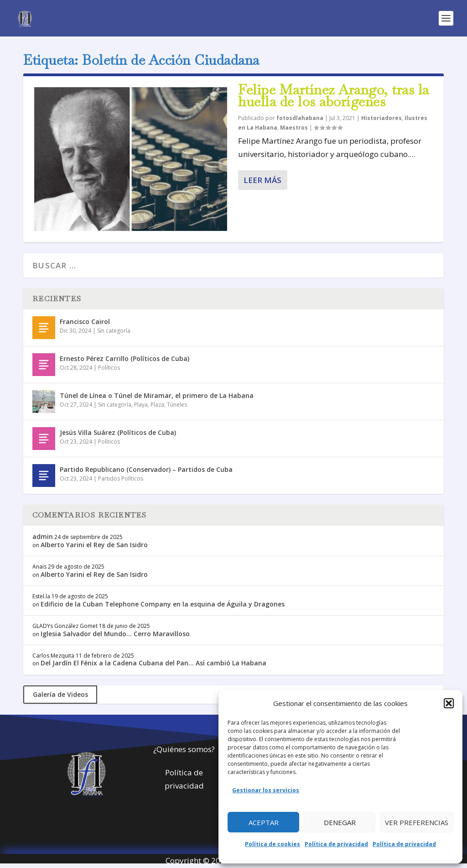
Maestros (294, 128)
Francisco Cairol (85, 322)
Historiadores (381, 118)
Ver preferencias (417, 822)
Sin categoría (114, 331)
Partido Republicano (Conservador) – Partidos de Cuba (146, 469)
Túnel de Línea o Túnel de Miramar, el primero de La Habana (157, 395)
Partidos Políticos (121, 478)
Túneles (177, 405)
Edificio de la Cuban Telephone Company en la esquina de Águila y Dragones (163, 604)
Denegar (340, 822)
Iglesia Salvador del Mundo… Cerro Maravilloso (115, 634)
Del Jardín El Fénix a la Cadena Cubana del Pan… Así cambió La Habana (153, 663)
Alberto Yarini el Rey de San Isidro (94, 545)
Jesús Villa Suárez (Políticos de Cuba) (118, 432)
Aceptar (264, 822)
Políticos (109, 368)
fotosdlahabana (300, 118)
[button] (449, 703)
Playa (141, 405)
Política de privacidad (336, 844)
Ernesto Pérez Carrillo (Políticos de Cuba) (125, 358)
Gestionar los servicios (266, 790)
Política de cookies (272, 844)
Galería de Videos (60, 694)
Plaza (157, 405)
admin (43, 536)
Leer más (262, 180)
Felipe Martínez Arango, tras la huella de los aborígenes (334, 96)
